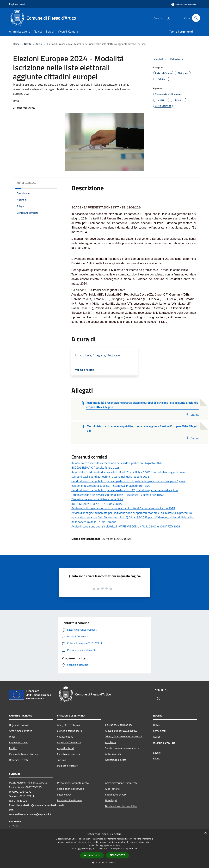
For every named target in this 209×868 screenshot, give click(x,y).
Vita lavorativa (65, 737)
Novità (28, 44)
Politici (13, 748)
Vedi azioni (178, 59)
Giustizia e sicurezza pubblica (121, 731)
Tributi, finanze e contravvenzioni (124, 736)
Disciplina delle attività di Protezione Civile (97, 499)
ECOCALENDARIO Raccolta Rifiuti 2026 (95, 468)
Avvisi (39, 44)
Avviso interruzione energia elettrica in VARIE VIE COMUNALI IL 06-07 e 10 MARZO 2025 (126, 526)
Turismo (61, 760)
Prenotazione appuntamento (73, 783)
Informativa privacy (116, 795)
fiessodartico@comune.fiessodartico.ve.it (40, 805)
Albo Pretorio (112, 789)
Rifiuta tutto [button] (118, 855)
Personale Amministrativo (23, 754)
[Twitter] (167, 18)
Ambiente (111, 742)
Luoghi (157, 753)
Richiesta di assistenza (70, 800)
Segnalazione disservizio (71, 789)
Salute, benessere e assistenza (122, 748)
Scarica (192, 415)
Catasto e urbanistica (69, 754)
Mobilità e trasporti (68, 766)
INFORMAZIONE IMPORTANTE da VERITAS (97, 504)
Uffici (12, 737)
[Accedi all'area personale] (184, 4)
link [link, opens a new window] (136, 848)
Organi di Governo (19, 725)
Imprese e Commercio (69, 742)
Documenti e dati (18, 760)
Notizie (157, 725)
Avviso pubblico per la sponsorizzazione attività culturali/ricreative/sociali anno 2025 (123, 508)
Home (16, 44)
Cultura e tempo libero (69, 731)
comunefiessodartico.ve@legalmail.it (30, 814)
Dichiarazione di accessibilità (121, 806)
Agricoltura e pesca (116, 760)
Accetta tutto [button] (92, 855)
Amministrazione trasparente (121, 783)
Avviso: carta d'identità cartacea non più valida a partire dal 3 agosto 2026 (117, 463)
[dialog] (104, 849)
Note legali (111, 800)
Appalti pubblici (66, 748)
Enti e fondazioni (18, 742)
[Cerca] (196, 18)
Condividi (161, 59)
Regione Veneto (18, 4)
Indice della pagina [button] (26, 183)
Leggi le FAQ (64, 795)
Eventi (157, 758)
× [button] (205, 833)
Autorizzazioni (113, 754)
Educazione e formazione (119, 725)
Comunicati (159, 731)
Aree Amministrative (21, 731)
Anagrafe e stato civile (69, 725)
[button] (104, 862)
